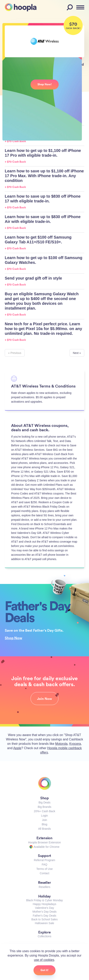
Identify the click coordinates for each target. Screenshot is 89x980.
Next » (77, 353)
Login (44, 816)
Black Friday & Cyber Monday (44, 900)
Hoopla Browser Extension (44, 842)
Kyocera (75, 744)
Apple (17, 748)
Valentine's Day (45, 908)
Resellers (44, 887)
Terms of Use (44, 869)
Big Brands (44, 807)
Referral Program (44, 860)
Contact (44, 873)
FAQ (44, 864)
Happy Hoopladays (44, 904)
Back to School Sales (44, 919)
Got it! (44, 970)
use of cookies (44, 960)
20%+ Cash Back (45, 811)
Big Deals (45, 802)
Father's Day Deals (44, 916)
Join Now (44, 699)
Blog (44, 824)
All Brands (45, 829)
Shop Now (13, 638)
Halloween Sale (44, 923)
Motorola (61, 744)
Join (45, 820)
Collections (44, 936)
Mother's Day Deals (45, 912)
